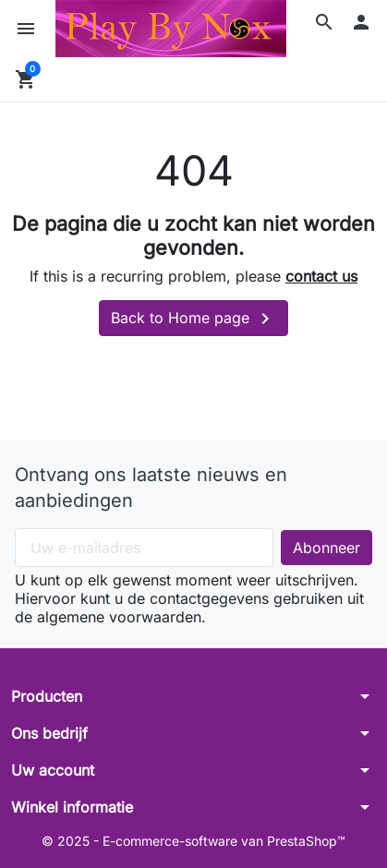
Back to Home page (193, 319)
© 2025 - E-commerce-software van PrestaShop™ (193, 841)
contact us (321, 276)
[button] (324, 22)
